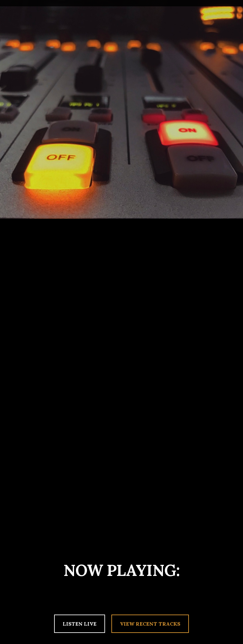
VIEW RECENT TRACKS (150, 624)
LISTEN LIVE (80, 624)
